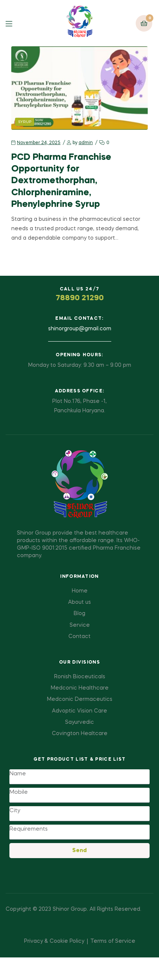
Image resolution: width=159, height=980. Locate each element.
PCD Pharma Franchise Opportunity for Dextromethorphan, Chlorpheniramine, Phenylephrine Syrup (61, 181)
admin (86, 143)
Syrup (25, 122)
